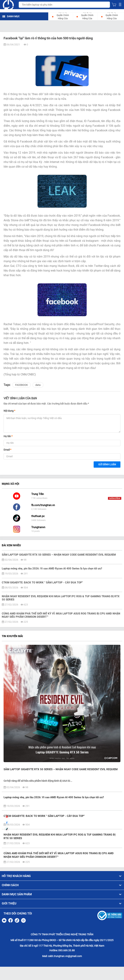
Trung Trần (38, 494)
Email (7, 450)
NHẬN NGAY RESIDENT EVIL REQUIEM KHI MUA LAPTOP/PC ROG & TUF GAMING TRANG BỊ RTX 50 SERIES (59, 836)
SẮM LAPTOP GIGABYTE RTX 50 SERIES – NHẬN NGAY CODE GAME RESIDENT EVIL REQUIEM (61, 769)
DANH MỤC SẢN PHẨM (62, 894)
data (38, 385)
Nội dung (9, 411)
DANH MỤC (11, 16)
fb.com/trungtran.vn (43, 505)
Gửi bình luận (107, 464)
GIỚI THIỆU (62, 904)
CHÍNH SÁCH (62, 885)
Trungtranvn (38, 527)
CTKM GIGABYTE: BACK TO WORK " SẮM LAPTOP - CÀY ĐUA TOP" (44, 816)
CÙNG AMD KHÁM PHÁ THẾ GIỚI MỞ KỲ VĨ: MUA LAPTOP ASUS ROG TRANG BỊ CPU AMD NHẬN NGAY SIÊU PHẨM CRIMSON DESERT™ (59, 855)
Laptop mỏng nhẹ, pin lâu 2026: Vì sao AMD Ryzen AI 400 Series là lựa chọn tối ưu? (54, 797)
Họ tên (8, 436)
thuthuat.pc (38, 516)
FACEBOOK (22, 385)
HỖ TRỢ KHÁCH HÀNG (62, 876)
